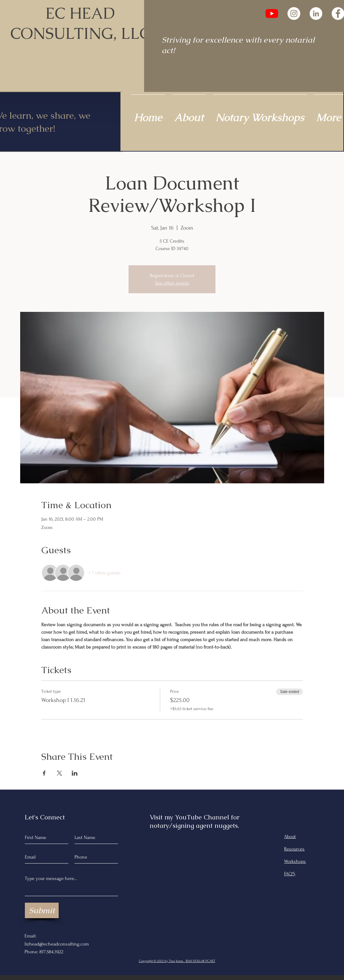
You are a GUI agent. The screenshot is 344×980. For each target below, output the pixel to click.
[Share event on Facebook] (44, 773)
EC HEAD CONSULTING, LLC (80, 23)
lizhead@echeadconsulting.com (57, 944)
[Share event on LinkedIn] (75, 773)
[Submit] (42, 910)
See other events (172, 283)
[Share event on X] (59, 773)
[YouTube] (272, 14)
